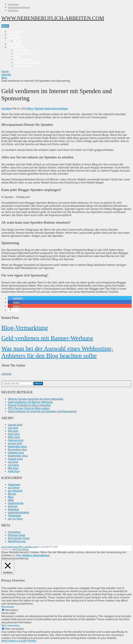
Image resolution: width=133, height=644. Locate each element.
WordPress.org (17, 541)
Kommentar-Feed (19, 538)
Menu (5, 26)
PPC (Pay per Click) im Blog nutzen (29, 408)
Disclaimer (13, 11)
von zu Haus (23, 66)
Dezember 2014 (17, 446)
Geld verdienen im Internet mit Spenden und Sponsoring (42, 411)
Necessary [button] (8, 607)
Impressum (13, 4)
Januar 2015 (15, 443)
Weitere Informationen (36, 555)
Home (5, 72)
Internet (14, 38)
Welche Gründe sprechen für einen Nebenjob (35, 399)
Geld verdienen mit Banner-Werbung (47, 338)
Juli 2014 (13, 462)
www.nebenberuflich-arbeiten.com (53, 18)
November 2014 (17, 450)
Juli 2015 (13, 428)
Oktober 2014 (16, 453)
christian (6, 109)
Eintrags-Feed (16, 535)
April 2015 (14, 434)
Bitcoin (13, 35)
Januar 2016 (15, 425)
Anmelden (14, 532)
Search (38, 383)
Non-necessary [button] (11, 625)
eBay (18, 57)
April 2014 (14, 471)
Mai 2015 (13, 431)
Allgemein (15, 32)
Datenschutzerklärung (19, 7)
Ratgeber (15, 44)
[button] (15, 298)
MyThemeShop (21, 549)
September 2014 (18, 456)
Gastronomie (24, 60)
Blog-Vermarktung (25, 328)
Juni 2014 (13, 465)
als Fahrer (22, 50)
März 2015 (14, 437)
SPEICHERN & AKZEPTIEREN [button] (19, 641)
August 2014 (15, 459)
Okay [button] (19, 555)
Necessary (12, 610)
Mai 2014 (13, 468)
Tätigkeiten (16, 47)
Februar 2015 (16, 440)
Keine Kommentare (56, 109)
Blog (18, 41)
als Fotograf (24, 53)
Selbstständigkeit (28, 63)
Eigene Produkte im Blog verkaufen (29, 405)
